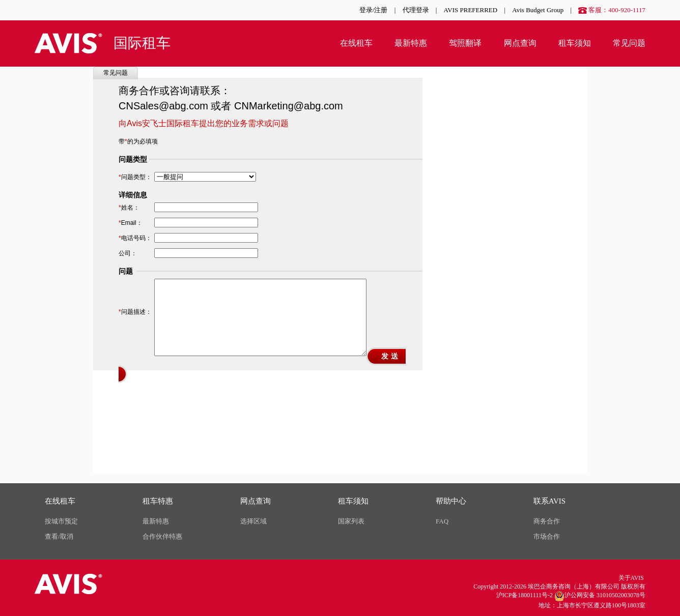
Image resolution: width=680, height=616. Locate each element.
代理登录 (416, 10)
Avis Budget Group (538, 10)
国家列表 (351, 521)
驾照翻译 (465, 43)
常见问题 (629, 43)
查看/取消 (59, 536)
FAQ (442, 521)
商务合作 (547, 521)
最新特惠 (411, 43)
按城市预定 (61, 521)
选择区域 (253, 521)
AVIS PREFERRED (471, 10)
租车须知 (575, 43)
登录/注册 (374, 10)
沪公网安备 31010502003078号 (600, 596)
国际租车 (142, 43)
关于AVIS (631, 578)
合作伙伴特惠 (162, 536)
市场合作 (547, 536)
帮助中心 (451, 501)
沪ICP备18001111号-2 (525, 595)
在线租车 (356, 43)
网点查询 (520, 43)
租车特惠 (158, 501)
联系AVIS (549, 501)
